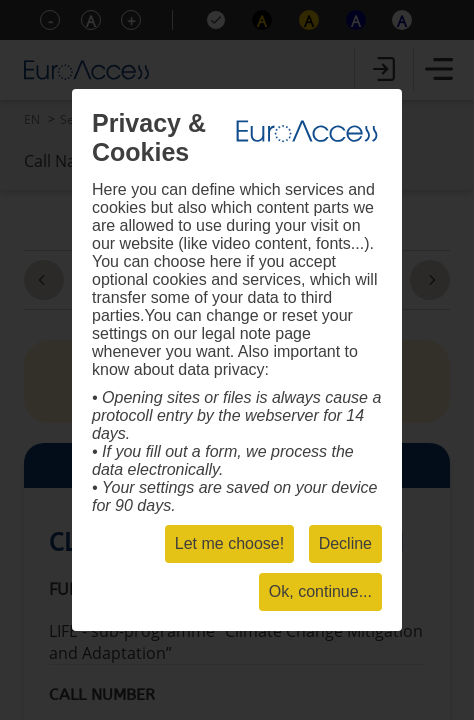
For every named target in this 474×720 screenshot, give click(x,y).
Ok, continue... (320, 591)
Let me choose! (229, 543)
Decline (345, 543)
